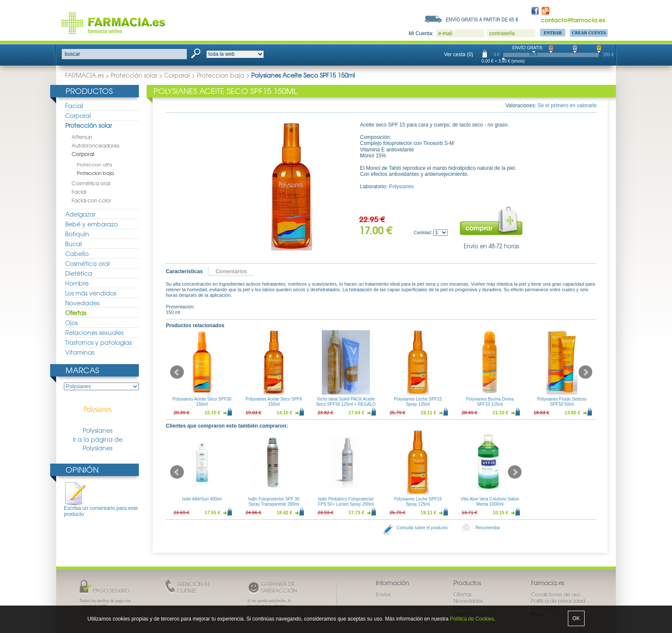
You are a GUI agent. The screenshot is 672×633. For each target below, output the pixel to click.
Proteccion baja (220, 75)
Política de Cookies (472, 619)
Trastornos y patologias (98, 342)
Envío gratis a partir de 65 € (482, 19)
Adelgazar (80, 214)
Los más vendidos (91, 293)
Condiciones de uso (556, 594)
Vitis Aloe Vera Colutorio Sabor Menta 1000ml (490, 502)
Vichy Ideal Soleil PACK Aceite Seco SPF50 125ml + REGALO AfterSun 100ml (346, 404)
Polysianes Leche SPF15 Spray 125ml (418, 402)
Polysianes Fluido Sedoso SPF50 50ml (562, 402)
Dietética (79, 273)
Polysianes (97, 415)
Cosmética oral (91, 183)
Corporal (177, 75)
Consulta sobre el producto (422, 528)
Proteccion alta (94, 164)
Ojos (71, 323)
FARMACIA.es (84, 75)
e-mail (445, 33)
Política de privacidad (558, 601)
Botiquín (77, 234)
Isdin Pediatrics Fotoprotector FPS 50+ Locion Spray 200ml (346, 502)
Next (585, 372)
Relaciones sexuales (94, 332)
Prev (177, 372)
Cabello (77, 253)
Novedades (82, 303)
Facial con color (91, 200)
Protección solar (134, 75)
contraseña (502, 33)
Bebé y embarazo (91, 224)
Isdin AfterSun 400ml (202, 499)
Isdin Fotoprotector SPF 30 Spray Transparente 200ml (274, 502)
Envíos (383, 594)
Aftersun (82, 137)
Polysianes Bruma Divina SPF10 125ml (490, 402)
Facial (74, 105)
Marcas (82, 370)
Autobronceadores (96, 145)
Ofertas (76, 313)
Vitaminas (80, 352)
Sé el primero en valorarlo (567, 105)
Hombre (77, 283)
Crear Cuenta (589, 33)
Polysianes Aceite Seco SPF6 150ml (274, 402)
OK (576, 618)
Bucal (73, 244)
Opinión (82, 469)
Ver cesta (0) (459, 54)
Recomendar (488, 528)
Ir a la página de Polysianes (98, 444)
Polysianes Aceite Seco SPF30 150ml (202, 402)
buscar (72, 54)
